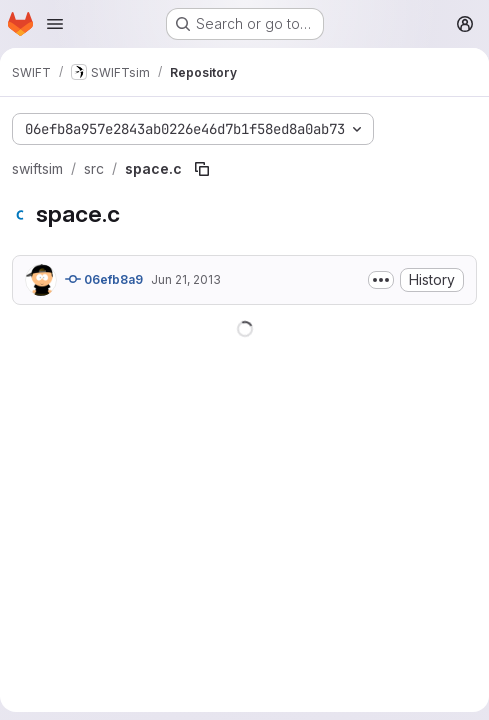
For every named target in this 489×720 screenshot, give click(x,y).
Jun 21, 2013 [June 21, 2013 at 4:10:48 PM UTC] (186, 279)
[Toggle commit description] (381, 280)
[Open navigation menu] (55, 24)
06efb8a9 (104, 279)
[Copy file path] (202, 169)
